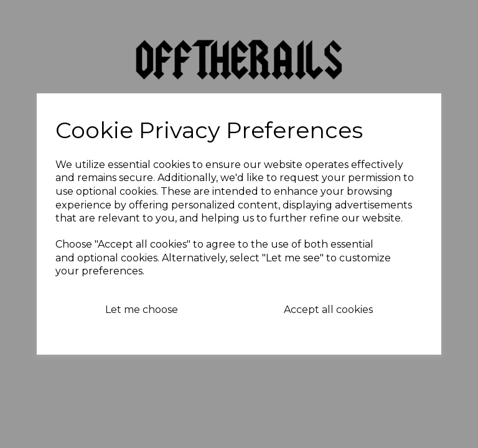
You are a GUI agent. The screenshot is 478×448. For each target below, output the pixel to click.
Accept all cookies (328, 310)
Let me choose (142, 310)
